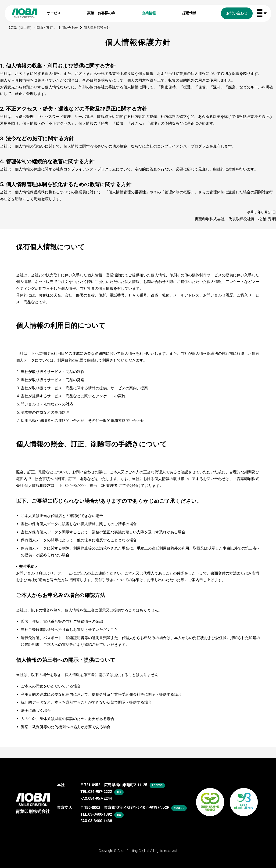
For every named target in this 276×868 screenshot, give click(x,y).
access (157, 785)
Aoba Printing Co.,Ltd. (133, 851)
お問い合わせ (68, 28)
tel (119, 792)
